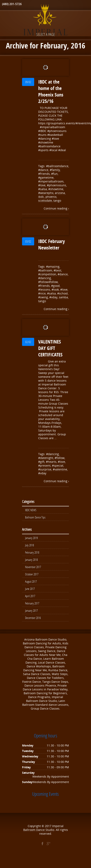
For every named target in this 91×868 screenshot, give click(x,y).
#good (55, 286)
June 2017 (30, 589)
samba (63, 297)
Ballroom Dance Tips (35, 517)
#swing (43, 297)
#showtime (56, 189)
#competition (47, 274)
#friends (44, 174)
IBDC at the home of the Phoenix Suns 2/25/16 (51, 91)
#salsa (43, 189)
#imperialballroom (51, 181)
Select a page (45, 34)
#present (44, 465)
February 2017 (32, 603)
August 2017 (31, 581)
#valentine (60, 469)
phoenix (51, 197)
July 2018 (30, 545)
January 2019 (31, 538)
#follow (60, 458)
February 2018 (32, 552)
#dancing (45, 278)
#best (57, 270)
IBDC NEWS (31, 510)
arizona (60, 193)
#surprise (45, 469)
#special (58, 465)
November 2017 (33, 567)
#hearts (51, 462)
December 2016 (33, 618)
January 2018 (31, 560)
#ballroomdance (57, 166)
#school (62, 293)
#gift (41, 462)
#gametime (46, 177)
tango (57, 201)
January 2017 (31, 610)
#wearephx (46, 193)
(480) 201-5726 (12, 4)
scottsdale (45, 201)
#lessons (44, 290)
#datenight (46, 458)
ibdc (41, 197)
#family (55, 170)
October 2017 (32, 574)
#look (55, 290)
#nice (42, 293)
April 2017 (30, 596)
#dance (43, 170)
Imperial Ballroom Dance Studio (43, 828)
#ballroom (45, 270)
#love (42, 185)
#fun (54, 174)
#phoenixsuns (57, 185)
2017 (49, 826)
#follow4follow (48, 282)
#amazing (53, 266)
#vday (53, 297)
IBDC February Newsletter (52, 244)
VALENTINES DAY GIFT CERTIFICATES (50, 348)
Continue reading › (56, 208)
